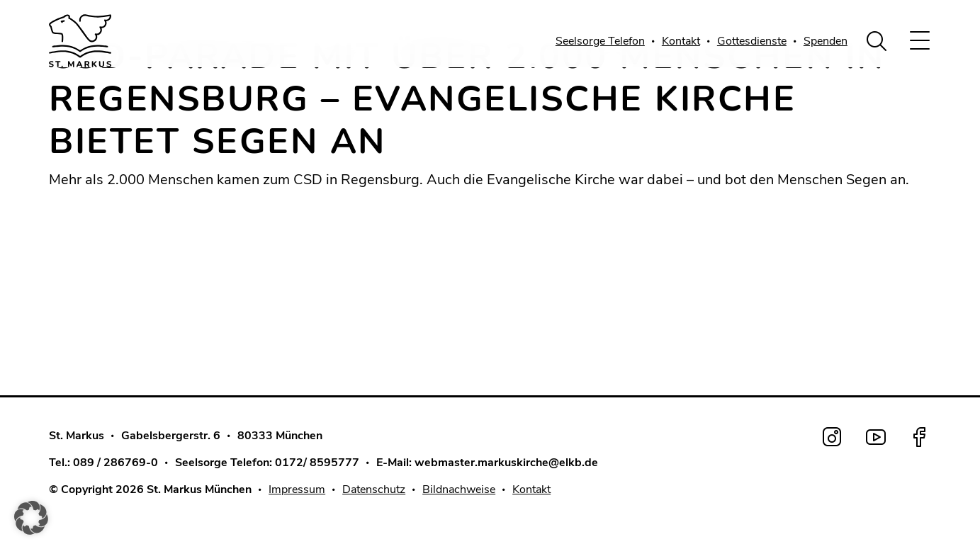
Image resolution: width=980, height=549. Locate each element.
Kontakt (681, 41)
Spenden (826, 41)
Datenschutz (374, 489)
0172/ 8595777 (317, 463)
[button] (31, 518)
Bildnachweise (459, 489)
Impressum (297, 489)
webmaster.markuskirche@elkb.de (506, 463)
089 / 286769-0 (116, 463)
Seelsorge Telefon (600, 41)
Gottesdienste (752, 41)
